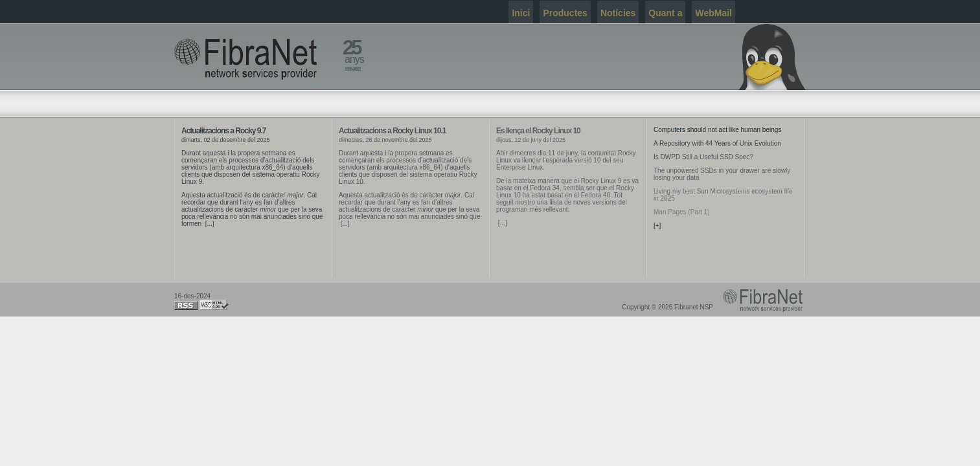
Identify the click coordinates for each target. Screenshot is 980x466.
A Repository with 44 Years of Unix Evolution (717, 143)
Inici (521, 13)
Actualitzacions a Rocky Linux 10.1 (392, 131)
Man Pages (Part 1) (682, 212)
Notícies (618, 13)
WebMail (713, 13)
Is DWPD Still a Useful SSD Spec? (703, 157)
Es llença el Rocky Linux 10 (538, 131)
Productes (565, 13)
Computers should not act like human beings (717, 130)
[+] (657, 226)
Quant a (665, 13)
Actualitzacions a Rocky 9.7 (223, 131)
